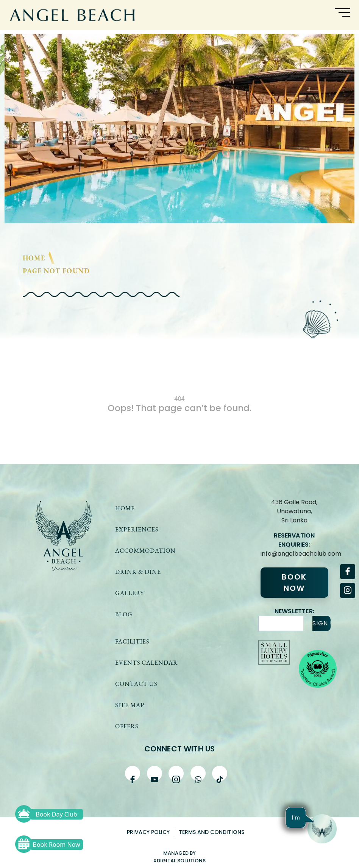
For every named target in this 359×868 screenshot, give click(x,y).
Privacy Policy (148, 832)
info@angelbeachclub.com (294, 554)
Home (34, 258)
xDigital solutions (179, 861)
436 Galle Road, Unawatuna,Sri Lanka (294, 511)
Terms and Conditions (211, 832)
